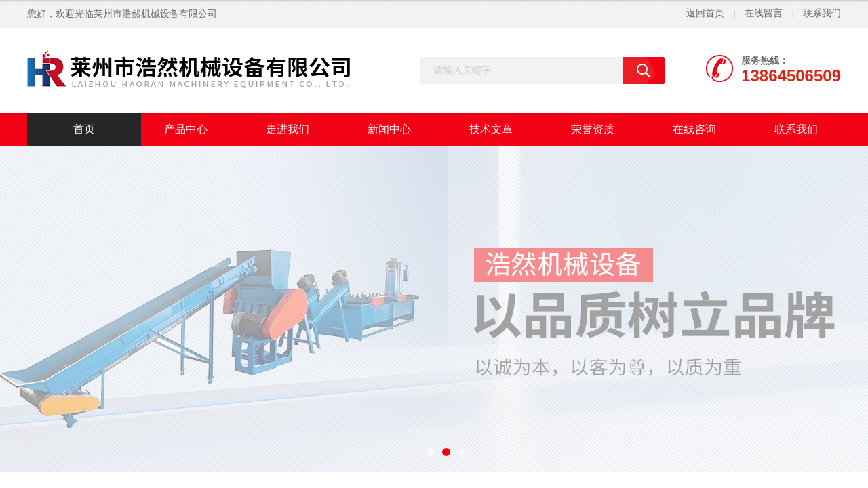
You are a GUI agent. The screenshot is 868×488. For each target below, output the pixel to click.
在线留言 (764, 13)
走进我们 (288, 129)
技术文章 (491, 129)
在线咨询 (694, 129)
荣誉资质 (593, 129)
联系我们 (822, 13)
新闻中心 (389, 129)
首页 (84, 129)
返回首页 (705, 13)
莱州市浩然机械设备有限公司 (155, 14)
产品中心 (186, 129)
